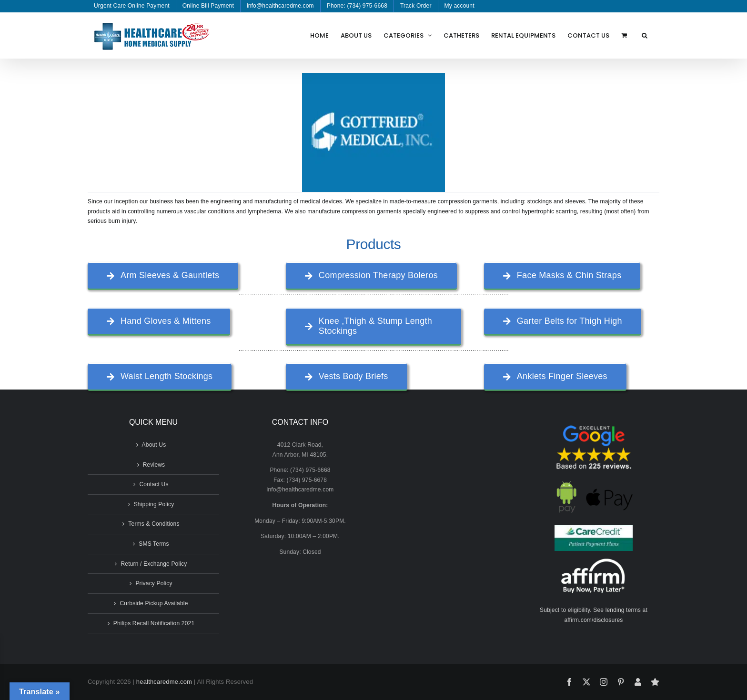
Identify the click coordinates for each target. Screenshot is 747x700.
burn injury (122, 221)
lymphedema (265, 211)
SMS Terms (154, 544)
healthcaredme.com (164, 682)
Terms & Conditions (154, 524)
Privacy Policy (154, 583)
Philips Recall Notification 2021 (154, 623)
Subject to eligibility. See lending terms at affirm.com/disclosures (594, 615)
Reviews (154, 465)
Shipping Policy (154, 504)
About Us (154, 445)
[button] (645, 35)
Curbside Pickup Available (154, 603)
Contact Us (154, 484)
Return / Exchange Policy (154, 564)
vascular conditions (209, 211)
